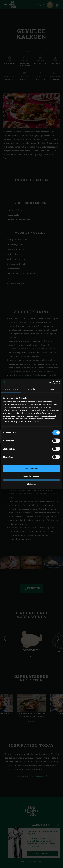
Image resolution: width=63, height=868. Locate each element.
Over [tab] (52, 389)
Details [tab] (32, 389)
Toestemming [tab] (11, 389)
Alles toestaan (31, 468)
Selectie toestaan (31, 476)
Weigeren (31, 484)
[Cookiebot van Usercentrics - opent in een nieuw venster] (48, 382)
